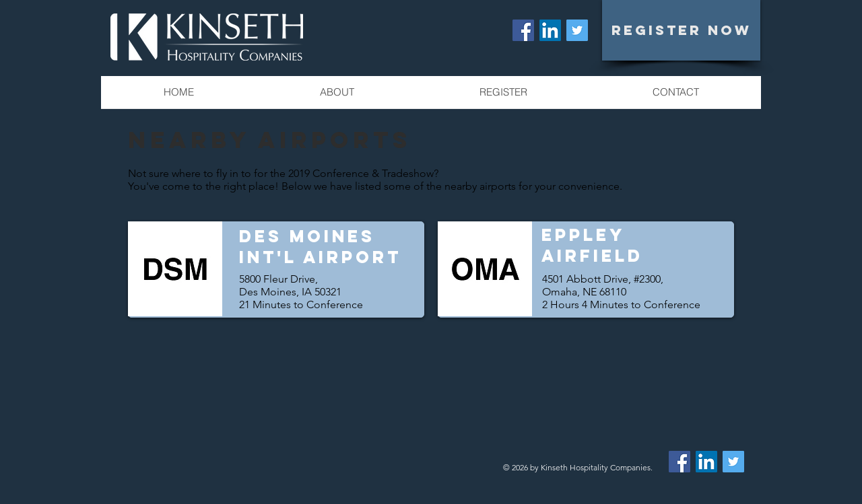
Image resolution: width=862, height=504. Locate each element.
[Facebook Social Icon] (523, 30)
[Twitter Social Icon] (577, 30)
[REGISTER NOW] (681, 30)
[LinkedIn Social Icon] (550, 30)
